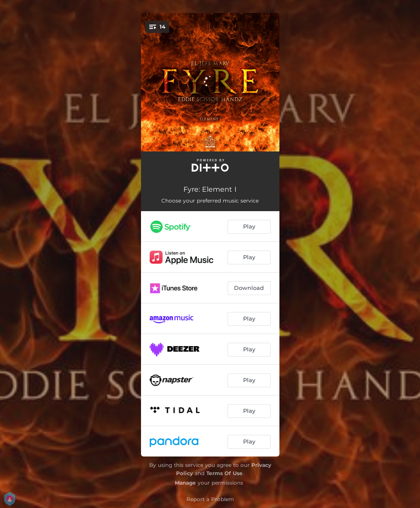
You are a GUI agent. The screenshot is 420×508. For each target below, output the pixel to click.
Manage (185, 483)
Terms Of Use (224, 473)
